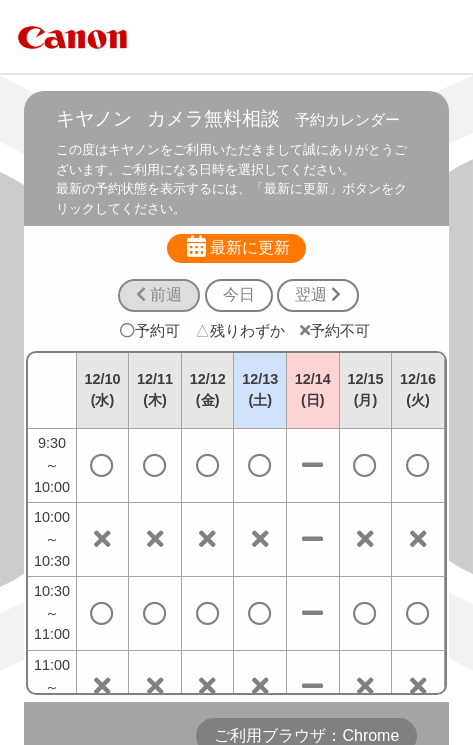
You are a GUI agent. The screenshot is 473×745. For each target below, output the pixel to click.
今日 (239, 294)
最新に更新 (236, 247)
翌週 (318, 294)
